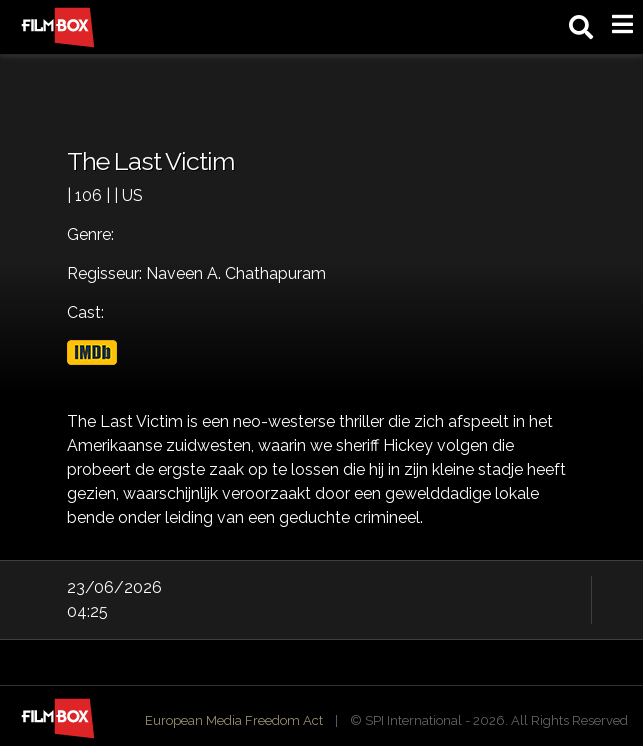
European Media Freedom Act (234, 720)
